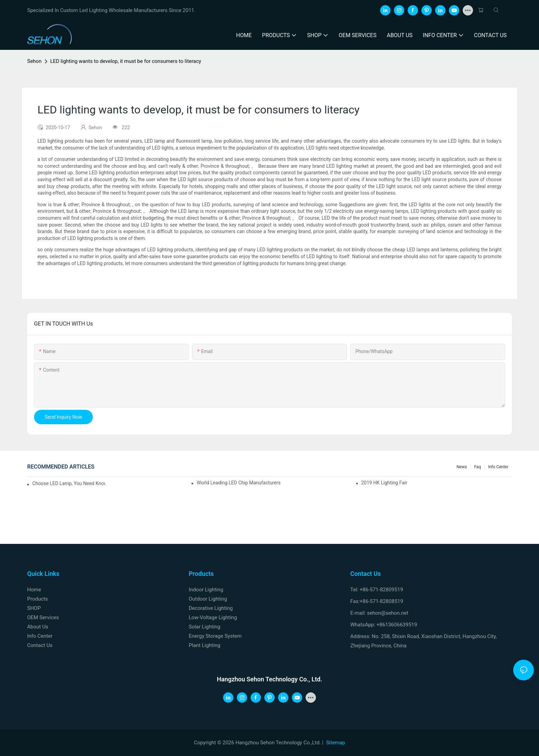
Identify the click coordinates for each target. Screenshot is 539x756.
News (462, 467)
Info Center (498, 467)
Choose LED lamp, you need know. (69, 483)
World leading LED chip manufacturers (239, 483)
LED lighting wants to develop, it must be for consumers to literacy (126, 61)
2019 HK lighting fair (384, 483)
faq (477, 467)
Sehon (34, 61)
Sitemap (336, 743)
